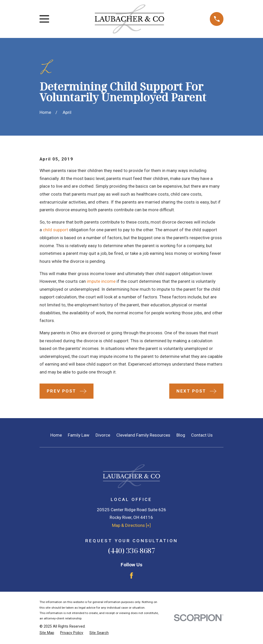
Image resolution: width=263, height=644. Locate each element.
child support (55, 230)
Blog (181, 435)
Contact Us (202, 435)
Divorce (103, 435)
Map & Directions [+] (131, 525)
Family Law (79, 435)
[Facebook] (131, 576)
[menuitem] (47, 633)
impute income (101, 281)
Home (56, 435)
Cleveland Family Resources (143, 435)
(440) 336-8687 (131, 551)
